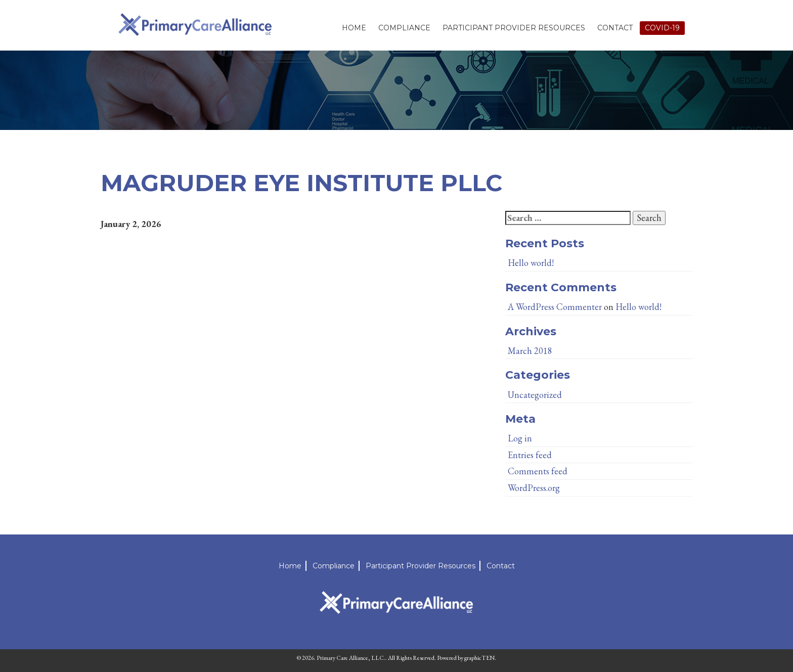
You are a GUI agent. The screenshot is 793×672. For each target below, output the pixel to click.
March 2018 (530, 351)
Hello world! (531, 263)
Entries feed (530, 455)
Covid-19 (662, 28)
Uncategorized (535, 395)
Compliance (404, 28)
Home (354, 28)
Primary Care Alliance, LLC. (351, 658)
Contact (615, 28)
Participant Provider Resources (514, 28)
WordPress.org (534, 488)
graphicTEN (479, 658)
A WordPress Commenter (555, 307)
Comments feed (538, 471)
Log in (520, 438)
